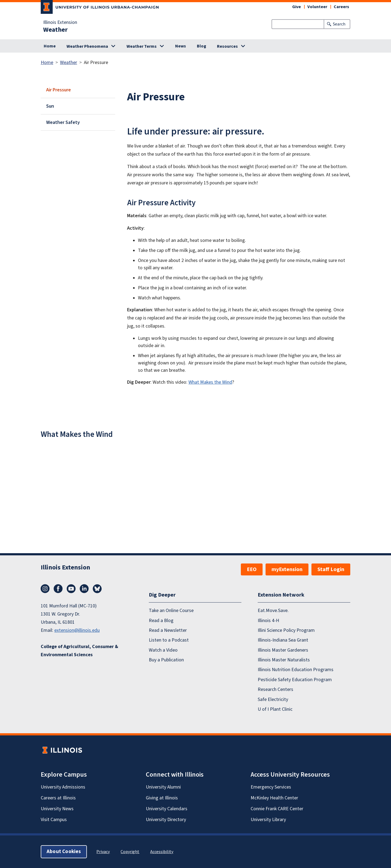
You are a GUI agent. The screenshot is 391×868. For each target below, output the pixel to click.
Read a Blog (161, 620)
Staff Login (331, 569)
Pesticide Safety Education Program (295, 680)
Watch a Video (163, 650)
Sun (50, 106)
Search (339, 24)
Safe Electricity (273, 699)
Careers (341, 7)
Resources (227, 46)
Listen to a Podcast (169, 640)
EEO (252, 569)
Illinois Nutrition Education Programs (296, 670)
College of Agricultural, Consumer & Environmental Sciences (79, 651)
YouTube (71, 589)
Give (297, 7)
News (181, 46)
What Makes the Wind (210, 382)
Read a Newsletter (168, 630)
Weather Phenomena (87, 46)
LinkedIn (84, 589)
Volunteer (317, 7)
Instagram (45, 589)
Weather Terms (142, 46)
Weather (55, 30)
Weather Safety (63, 122)
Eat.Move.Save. (273, 611)
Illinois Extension (60, 23)
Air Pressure (59, 90)
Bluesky (97, 589)
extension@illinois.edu (77, 630)
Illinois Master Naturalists (284, 660)
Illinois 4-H (268, 620)
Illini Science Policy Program (286, 630)
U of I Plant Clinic (275, 709)
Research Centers (275, 689)
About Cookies (64, 852)
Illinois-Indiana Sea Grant (283, 640)
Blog (201, 46)
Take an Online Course (171, 611)
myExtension (287, 569)
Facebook (58, 589)
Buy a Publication (166, 660)
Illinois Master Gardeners (283, 650)
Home (50, 46)
